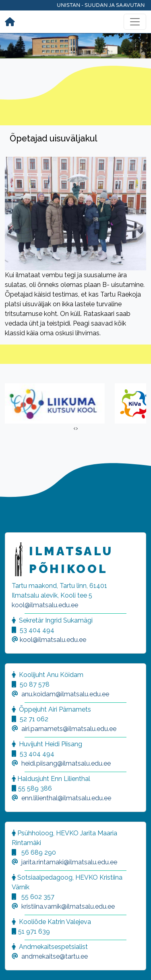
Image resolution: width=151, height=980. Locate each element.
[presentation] (74, 428)
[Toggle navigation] (135, 22)
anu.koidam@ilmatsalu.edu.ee (65, 694)
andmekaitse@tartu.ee (55, 956)
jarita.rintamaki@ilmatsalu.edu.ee (69, 862)
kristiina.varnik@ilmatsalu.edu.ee (68, 906)
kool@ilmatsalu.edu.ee (45, 605)
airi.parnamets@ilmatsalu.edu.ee (69, 729)
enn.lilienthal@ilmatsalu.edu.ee (66, 798)
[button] (16, 964)
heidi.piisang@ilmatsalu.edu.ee (66, 763)
